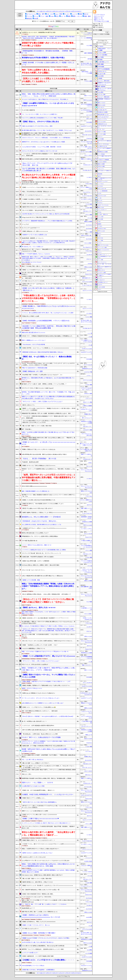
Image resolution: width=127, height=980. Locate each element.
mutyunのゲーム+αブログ (103, 181)
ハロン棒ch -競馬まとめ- (103, 214)
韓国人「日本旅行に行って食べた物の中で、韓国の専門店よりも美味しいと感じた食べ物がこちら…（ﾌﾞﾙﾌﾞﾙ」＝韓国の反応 (49, 669)
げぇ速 (90, 345)
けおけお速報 (100, 219)
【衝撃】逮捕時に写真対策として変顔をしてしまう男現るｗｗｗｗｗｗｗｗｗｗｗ (44, 513)
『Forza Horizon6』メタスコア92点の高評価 (33, 344)
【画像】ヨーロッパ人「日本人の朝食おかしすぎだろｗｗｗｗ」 (39, 466)
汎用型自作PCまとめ (87, 368)
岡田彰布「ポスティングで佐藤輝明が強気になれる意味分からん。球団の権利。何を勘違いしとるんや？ (49, 470)
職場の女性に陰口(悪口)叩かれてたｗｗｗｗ (34, 333)
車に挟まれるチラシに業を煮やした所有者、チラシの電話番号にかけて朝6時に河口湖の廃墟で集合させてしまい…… (49, 176)
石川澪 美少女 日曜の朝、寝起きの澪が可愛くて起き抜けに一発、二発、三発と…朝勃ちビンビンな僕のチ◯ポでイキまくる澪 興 (48, 183)
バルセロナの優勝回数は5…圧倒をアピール (33, 648)
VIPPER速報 (89, 122)
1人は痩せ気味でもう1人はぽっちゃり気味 (33, 786)
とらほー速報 (89, 208)
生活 (57, 16)
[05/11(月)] (65, 11)
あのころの (89, 119)
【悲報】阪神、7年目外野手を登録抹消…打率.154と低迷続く (38, 557)
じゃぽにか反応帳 (101, 287)
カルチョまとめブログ (87, 795)
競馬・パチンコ (77, 16)
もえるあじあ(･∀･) (87, 170)
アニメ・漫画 (44, 16)
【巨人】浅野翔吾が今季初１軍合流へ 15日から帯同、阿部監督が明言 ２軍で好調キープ (46, 594)
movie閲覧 (90, 950)
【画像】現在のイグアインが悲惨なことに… (34, 798)
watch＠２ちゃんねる (87, 349)
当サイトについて (99, 16)
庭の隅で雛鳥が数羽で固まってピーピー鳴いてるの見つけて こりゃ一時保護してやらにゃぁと (47, 130)
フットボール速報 (102, 134)
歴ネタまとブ (89, 775)
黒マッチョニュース (87, 418)
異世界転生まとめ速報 (87, 653)
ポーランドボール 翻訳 (86, 152)
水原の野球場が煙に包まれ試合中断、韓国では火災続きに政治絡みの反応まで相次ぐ (44, 454)
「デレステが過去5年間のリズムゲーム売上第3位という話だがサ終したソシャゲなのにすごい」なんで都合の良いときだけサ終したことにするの (49, 422)
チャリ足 (90, 218)
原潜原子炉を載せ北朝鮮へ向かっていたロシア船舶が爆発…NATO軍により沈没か (49, 44)
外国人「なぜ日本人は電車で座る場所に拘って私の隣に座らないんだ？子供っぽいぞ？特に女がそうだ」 (48, 433)
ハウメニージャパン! (87, 849)
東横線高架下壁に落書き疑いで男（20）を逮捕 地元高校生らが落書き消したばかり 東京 (46, 413)
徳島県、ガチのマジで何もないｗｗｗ (32, 688)
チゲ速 (99, 222)
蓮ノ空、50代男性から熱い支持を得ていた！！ (34, 721)
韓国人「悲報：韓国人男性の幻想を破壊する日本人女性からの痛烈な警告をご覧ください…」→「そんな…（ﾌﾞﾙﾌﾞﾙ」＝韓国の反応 (49, 95)
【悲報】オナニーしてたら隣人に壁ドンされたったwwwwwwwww (39, 815)
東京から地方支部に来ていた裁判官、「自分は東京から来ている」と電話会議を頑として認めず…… (49, 834)
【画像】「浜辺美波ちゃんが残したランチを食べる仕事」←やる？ (40, 645)
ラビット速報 (89, 232)
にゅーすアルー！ (88, 192)
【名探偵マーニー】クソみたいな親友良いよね (34, 235)
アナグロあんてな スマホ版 (101, 21)
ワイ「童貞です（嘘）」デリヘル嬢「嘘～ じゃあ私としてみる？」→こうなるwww (44, 904)
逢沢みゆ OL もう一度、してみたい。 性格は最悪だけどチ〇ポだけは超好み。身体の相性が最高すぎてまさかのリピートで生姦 (49, 250)
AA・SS (63, 16)
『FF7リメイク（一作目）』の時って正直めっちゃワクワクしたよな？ (42, 402)
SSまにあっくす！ (88, 211)
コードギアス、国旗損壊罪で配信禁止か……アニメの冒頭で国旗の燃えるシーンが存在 (47, 221)
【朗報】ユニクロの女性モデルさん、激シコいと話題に (37, 270)
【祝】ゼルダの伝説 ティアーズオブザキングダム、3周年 (37, 126)
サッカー (67, 14)
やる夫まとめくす (88, 165)
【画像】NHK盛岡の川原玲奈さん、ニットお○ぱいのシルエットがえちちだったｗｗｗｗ (48, 104)
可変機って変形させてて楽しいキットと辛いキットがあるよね (38, 449)
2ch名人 (90, 463)
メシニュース (89, 858)
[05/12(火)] (59, 11)
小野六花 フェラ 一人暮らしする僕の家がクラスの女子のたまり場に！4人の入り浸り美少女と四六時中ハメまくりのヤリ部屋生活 (49, 807)
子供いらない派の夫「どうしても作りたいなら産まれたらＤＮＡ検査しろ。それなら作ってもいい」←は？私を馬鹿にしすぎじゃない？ (49, 767)
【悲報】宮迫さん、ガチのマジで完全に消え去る (40, 122)
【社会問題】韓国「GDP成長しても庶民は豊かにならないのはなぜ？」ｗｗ (42, 375)
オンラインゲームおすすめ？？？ (31, 228)
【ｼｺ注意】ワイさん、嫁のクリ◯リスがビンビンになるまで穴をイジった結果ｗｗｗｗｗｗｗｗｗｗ (49, 844)
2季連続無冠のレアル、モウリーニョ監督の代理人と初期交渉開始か (40, 536)
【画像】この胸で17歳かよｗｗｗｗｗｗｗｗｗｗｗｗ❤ (40, 819)
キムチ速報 (89, 46)
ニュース (75, 14)
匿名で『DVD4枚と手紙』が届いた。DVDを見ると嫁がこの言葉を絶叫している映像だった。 (47, 266)
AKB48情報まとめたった (103, 282)
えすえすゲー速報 (88, 430)
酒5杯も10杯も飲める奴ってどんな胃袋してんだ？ (35, 533)
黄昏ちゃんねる (101, 207)
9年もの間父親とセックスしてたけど (32, 262)
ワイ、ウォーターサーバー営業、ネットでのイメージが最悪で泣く (40, 114)
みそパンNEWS (88, 155)
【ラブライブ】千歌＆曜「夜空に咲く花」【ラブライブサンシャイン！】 (41, 553)
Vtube (52, 16)
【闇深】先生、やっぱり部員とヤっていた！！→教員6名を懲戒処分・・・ (47, 358)
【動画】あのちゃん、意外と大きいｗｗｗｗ (39, 608)
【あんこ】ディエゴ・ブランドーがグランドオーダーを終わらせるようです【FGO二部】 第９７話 (47, 164)
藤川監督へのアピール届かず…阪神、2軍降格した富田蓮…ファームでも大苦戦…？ (44, 384)
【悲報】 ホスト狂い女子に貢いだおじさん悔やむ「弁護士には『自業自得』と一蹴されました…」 (48, 289)
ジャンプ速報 (100, 240)
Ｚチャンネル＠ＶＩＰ (102, 210)
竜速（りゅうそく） (87, 665)
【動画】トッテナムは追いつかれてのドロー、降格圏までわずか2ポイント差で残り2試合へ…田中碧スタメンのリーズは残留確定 (49, 409)
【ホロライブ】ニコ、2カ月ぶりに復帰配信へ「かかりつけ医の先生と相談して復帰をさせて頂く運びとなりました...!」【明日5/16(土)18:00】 (48, 742)
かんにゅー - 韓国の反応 (104, 97)
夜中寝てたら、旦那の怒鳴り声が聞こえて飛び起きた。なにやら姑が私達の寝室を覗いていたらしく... (48, 379)
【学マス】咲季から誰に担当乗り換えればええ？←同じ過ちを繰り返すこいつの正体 (44, 730)
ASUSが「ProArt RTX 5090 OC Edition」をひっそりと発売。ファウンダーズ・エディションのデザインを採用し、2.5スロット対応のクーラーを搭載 (48, 364)
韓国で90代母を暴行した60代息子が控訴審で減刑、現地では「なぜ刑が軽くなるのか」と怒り (47, 159)
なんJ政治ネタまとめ (102, 146)
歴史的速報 (100, 174)
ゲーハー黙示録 (101, 154)
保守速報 (90, 59)
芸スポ (86, 14)
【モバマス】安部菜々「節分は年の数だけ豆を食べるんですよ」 (39, 210)
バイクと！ (100, 243)
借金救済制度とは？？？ (28, 908)
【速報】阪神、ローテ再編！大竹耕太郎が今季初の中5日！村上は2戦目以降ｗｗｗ (44, 746)
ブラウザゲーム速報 (102, 272)
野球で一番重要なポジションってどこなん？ (34, 340)
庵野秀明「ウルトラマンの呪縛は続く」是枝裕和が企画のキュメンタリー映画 (43, 949)
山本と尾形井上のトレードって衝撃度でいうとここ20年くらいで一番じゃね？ (43, 703)
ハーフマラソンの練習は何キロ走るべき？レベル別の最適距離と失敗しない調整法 (44, 550)
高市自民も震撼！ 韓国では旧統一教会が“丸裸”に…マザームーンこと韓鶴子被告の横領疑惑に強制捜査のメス (49, 770)
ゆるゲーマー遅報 (88, 402)
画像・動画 (87, 16)
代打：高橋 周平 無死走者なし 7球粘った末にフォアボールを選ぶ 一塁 (41, 890)
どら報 (90, 337)
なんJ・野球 (59, 14)
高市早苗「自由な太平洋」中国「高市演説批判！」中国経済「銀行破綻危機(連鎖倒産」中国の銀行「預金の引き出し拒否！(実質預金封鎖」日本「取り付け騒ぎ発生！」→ (48, 37)
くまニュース (89, 398)
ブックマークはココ (100, 15)
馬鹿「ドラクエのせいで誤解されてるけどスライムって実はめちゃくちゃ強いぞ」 (46, 651)
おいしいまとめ (88, 534)
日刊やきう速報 (88, 394)
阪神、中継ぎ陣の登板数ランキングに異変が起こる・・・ (37, 491)
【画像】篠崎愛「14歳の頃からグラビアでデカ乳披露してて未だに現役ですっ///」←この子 (46, 681)
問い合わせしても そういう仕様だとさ (33, 247)
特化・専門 (41, 14)
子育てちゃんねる (88, 100)
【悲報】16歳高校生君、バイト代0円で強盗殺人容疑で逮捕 (38, 956)
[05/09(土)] (78, 11)
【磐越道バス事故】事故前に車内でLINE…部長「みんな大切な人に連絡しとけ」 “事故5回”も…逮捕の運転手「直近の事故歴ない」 (48, 439)
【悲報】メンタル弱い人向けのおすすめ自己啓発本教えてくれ (38, 500)
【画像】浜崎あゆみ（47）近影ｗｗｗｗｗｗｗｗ (35, 231)
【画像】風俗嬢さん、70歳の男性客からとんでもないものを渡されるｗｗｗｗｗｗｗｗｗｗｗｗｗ (49, 307)
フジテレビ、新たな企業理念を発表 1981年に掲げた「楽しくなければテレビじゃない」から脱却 (48, 313)
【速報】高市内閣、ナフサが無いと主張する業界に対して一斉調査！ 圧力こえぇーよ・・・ (48, 64)
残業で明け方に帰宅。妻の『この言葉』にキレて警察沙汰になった (40, 912)
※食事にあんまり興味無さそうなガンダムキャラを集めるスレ (38, 693)
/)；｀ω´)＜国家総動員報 (102, 191)
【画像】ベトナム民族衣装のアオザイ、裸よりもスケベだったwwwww (49, 656)
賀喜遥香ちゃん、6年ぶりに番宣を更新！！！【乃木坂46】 (42, 517)
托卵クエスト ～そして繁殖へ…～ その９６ (37, 783)
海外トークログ (88, 96)
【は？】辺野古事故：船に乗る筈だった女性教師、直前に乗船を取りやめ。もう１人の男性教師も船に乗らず (49, 170)
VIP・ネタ (50, 14)
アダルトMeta (89, 184)
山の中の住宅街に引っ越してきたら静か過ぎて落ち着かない (38, 942)
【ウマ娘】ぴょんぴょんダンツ (30, 929)
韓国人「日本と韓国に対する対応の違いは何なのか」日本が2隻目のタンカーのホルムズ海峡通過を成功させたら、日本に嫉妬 (48, 865)
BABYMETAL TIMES (102, 229)
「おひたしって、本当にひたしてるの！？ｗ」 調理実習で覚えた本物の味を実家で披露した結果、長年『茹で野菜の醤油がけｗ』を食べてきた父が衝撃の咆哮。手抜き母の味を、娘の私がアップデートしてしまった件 (49, 631)
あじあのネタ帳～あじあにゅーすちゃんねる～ (87, 65)
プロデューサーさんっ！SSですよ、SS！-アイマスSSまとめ (86, 571)
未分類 (36, 18)
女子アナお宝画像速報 (104, 69)
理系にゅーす (89, 735)
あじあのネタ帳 (101, 74)
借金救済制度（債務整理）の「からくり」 (33, 238)
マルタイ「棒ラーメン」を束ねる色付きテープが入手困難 (41, 737)
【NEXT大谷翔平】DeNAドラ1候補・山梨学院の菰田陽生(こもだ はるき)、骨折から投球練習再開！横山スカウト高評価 (48, 871)
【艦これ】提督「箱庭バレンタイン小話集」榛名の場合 (37, 426)
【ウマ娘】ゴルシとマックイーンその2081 (33, 281)
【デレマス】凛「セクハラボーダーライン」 (34, 570)
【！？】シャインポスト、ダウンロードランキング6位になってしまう (41, 698)
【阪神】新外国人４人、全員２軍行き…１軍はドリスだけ (37, 882)
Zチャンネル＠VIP (88, 683)
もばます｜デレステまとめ (103, 205)
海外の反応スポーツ (87, 278)
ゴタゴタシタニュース (87, 726)
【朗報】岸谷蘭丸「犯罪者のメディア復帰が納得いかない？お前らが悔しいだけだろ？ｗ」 (46, 685)
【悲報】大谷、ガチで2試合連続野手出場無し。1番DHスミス (38, 790)
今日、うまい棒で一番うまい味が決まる (33, 760)
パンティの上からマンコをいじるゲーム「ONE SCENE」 (37, 897)
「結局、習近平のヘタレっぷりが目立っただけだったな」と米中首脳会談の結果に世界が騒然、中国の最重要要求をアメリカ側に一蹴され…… (49, 477)
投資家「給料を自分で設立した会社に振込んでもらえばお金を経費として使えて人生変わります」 (49, 750)
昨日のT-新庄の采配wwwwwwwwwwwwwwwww (34, 486)
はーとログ (89, 115)
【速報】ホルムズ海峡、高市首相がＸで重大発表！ (39, 933)
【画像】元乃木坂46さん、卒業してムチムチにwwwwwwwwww (39, 922)
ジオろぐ (99, 289)
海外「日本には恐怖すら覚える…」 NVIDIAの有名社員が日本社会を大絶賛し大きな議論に (49, 71)
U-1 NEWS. (89, 177)
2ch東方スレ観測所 (87, 406)
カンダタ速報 (89, 953)
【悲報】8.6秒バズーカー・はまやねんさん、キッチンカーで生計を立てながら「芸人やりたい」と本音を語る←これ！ (48, 285)
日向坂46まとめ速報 (87, 522)
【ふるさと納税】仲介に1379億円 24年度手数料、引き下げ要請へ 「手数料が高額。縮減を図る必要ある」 (49, 756)
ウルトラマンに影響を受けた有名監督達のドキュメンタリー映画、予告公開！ (43, 118)
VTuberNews (89, 138)
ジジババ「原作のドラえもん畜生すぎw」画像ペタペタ (37, 545)
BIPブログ (89, 271)
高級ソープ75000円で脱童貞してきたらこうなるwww (36, 254)
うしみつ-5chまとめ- (87, 196)
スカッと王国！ (88, 243)
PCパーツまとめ (88, 365)
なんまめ (99, 193)
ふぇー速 (90, 333)
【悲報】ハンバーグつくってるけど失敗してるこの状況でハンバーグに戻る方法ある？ (45, 187)
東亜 (81, 14)
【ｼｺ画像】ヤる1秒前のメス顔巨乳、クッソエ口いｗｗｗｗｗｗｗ (39, 199)
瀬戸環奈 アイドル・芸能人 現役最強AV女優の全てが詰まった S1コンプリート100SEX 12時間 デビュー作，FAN (49, 496)
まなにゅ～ (89, 259)
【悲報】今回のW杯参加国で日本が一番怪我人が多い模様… (38, 894)
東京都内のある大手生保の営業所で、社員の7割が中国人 (43, 58)
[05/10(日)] (72, 11)
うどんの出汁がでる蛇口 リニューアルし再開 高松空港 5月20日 (42, 147)
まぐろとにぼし (88, 787)
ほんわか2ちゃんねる (102, 196)
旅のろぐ (99, 233)
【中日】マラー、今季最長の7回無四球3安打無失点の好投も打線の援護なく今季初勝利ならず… (47, 336)
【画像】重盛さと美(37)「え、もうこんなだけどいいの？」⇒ (38, 840)
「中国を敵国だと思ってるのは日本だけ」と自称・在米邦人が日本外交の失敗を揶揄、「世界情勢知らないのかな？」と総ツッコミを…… (49, 298)
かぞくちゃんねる (88, 380)
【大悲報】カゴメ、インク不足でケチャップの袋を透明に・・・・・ (48, 960)
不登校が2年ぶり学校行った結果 (30, 316)
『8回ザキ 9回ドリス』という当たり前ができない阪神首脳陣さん (39, 802)
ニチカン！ (89, 375)
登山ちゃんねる (88, 739)
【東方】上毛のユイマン (28, 405)
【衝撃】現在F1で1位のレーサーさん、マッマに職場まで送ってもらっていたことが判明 (49, 676)
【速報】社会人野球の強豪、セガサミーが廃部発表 (36, 561)
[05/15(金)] (40, 11)
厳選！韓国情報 (88, 53)
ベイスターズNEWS (87, 872)
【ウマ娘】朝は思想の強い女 (30, 541)
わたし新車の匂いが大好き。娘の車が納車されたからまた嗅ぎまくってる (41, 525)
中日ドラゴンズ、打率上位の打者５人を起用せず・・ (36, 664)
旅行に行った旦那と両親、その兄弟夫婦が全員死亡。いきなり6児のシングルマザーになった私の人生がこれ (48, 635)
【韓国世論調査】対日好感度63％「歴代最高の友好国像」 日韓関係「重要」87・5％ (48, 52)
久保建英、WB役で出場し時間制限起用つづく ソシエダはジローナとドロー (48, 794)
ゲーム (36, 16)
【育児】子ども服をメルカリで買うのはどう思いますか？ (37, 508)
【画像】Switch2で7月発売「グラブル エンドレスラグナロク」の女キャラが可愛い (46, 938)
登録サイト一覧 (98, 18)
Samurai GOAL (89, 274)
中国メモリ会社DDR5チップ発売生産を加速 (35, 368)
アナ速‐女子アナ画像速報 (103, 160)
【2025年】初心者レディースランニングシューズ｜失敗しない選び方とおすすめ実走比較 (46, 214)
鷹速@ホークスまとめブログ (103, 250)
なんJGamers (89, 225)
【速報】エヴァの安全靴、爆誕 (31, 580)
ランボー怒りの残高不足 (28, 110)
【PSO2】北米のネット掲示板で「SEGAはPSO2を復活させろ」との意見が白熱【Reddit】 (48, 716)
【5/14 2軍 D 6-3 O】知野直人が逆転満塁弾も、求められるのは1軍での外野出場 (43, 946)
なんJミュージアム (87, 290)
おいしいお (89, 466)
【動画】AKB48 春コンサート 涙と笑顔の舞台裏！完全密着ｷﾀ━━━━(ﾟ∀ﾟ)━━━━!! (45, 618)
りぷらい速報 (89, 317)
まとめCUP (89, 255)
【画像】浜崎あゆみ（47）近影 (32, 371)
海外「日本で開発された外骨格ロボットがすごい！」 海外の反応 (40, 711)
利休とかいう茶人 (27, 774)
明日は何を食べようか (103, 114)
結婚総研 (99, 224)
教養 (69, 16)
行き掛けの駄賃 (88, 861)
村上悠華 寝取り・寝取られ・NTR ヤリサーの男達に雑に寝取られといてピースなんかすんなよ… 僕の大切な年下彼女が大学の (48, 622)
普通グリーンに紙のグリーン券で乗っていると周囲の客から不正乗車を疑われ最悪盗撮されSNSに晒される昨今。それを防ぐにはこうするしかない (48, 397)
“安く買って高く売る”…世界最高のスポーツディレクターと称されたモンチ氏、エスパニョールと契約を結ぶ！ (49, 273)
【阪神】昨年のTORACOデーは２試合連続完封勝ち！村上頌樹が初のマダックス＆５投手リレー (47, 207)
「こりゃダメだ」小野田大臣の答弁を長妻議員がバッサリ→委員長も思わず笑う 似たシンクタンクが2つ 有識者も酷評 (48, 155)
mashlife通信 (89, 917)
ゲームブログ (25, 224)
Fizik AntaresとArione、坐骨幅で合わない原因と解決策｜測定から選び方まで (42, 875)
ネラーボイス (89, 751)
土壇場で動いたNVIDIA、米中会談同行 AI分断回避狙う (38, 970)
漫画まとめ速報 (88, 221)
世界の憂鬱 (101, 64)
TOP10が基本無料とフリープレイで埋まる (33, 966)
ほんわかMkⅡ (89, 131)
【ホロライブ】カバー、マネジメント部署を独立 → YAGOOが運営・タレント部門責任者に (46, 138)
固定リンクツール (99, 20)
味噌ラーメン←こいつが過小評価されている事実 (35, 811)
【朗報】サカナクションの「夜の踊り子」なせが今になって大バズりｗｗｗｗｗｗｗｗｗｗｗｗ (47, 886)
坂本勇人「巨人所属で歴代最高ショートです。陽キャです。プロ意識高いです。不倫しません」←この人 (48, 393)
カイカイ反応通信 (102, 55)
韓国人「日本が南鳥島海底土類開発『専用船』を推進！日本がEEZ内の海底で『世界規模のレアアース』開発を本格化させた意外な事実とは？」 (48, 586)
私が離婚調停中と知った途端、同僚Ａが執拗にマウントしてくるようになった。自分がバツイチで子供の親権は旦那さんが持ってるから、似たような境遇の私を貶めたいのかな (49, 134)
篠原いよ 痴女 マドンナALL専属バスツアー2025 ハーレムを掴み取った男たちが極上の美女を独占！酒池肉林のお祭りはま (48, 901)
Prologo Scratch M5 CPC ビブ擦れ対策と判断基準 (35, 217)
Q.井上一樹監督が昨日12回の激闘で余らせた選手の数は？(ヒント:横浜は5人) (42, 576)
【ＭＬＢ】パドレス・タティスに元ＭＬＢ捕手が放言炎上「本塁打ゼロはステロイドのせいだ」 (47, 641)
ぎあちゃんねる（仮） (87, 235)
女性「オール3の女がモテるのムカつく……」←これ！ (36, 195)
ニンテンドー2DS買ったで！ (30, 953)
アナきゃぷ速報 (88, 81)
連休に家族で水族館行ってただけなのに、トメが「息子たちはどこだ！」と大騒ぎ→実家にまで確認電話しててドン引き (49, 613)
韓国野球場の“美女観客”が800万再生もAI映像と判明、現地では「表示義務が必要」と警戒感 (46, 778)
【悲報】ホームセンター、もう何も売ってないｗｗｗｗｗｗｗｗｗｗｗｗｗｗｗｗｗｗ (49, 443)
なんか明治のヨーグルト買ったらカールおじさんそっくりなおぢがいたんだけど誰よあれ (46, 861)
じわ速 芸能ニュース (103, 62)
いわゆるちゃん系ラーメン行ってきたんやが (34, 857)
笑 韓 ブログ (101, 129)
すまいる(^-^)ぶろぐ (87, 135)
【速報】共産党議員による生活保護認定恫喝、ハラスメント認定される (46, 321)
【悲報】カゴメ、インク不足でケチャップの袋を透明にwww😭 (39, 707)
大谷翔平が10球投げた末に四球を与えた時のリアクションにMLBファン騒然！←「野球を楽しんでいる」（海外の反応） (49, 277)
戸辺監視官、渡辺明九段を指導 (30, 462)
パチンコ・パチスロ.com (103, 144)
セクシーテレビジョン (102, 262)
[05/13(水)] (53, 11)
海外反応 (29, 18)
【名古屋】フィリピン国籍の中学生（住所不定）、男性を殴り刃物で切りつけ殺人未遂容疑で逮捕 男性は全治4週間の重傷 (49, 327)
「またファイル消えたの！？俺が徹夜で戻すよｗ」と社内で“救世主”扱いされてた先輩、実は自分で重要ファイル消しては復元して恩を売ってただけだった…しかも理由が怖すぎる (49, 242)
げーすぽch (89, 313)
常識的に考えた (88, 414)
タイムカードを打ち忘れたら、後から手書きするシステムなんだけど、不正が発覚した (45, 99)
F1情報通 (100, 78)
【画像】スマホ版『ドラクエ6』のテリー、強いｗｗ (36, 925)
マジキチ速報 (89, 204)
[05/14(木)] (46, 11)
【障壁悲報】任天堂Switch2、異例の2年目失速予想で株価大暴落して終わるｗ (43, 352)
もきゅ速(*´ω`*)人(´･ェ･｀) (103, 255)
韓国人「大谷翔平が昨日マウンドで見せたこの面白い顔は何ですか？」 (41, 849)
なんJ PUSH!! (100, 186)
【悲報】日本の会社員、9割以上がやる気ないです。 (36, 204)
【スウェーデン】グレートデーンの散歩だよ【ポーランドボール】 (40, 151)
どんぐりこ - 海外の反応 (104, 81)
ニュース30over (101, 184)
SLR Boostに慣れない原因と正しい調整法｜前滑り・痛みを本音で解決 (41, 565)
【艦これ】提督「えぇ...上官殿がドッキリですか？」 (36, 763)
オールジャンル (31, 14)
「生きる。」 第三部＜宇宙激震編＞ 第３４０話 (39, 459)
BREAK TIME (100, 238)
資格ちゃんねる (88, 708)
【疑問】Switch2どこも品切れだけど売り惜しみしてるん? (37, 853)
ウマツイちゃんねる (87, 282)
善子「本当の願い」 (27, 429)
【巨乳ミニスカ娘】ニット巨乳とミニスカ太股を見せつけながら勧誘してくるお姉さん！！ (49, 80)
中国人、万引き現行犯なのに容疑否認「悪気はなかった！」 (38, 192)
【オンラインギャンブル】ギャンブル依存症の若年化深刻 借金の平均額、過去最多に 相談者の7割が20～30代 (48, 827)
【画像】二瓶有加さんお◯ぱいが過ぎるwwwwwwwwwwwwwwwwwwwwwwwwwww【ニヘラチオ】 (41, 916)
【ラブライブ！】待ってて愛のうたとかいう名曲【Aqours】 (38, 388)
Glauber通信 (100, 92)
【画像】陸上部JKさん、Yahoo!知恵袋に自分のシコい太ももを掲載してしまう (43, 504)
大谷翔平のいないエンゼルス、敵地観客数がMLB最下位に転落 (39, 32)
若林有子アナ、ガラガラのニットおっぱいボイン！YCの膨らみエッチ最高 (43, 142)
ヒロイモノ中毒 (88, 372)
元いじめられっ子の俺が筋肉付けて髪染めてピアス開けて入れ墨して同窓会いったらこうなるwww (48, 626)
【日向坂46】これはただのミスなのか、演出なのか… (40, 521)
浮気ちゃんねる (88, 267)
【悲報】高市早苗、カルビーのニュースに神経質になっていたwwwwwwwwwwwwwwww (45, 348)
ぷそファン (100, 137)
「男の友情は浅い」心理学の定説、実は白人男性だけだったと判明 (40, 734)
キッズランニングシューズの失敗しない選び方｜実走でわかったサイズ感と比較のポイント (46, 823)
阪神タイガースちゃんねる (103, 245)
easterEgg (90, 264)
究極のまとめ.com (101, 270)
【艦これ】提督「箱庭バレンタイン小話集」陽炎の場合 (37, 879)
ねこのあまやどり (88, 247)
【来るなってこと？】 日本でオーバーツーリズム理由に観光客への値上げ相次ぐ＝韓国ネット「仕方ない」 (48, 601)
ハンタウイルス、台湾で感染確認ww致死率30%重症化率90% (38, 726)
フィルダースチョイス (87, 886)
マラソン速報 (89, 215)
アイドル (29, 16)
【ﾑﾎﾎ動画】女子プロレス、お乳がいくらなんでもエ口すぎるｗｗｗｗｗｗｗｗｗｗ (44, 528)
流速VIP (90, 690)
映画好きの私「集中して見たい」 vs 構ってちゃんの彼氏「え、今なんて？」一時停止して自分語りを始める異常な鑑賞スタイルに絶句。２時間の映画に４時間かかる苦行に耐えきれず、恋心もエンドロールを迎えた (49, 258)
